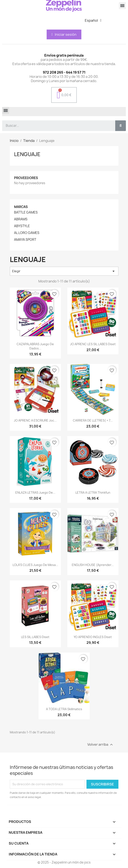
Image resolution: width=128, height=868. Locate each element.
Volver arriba (101, 745)
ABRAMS (21, 219)
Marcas (21, 207)
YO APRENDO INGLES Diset (93, 637)
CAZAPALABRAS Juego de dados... (35, 346)
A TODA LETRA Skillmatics (64, 709)
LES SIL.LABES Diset (35, 637)
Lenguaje (27, 154)
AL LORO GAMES (27, 233)
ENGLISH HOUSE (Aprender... (93, 565)
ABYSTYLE (22, 226)
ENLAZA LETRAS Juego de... (35, 492)
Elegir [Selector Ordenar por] (64, 271)
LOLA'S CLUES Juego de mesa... (35, 565)
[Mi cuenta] (64, 34)
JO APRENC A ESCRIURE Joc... (35, 420)
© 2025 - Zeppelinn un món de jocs (64, 862)
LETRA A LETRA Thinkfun (93, 492)
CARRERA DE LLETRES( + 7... (93, 420)
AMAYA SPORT (25, 240)
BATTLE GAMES (26, 212)
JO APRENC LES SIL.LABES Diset (93, 344)
